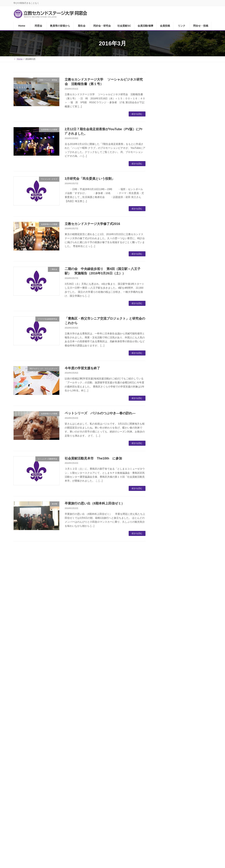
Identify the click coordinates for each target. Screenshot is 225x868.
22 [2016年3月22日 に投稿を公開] (168, 680)
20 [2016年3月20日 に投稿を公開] (208, 673)
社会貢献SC (109, 805)
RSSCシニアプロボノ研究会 (181, 396)
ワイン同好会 (172, 207)
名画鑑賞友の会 (173, 228)
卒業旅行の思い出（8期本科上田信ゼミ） (95, 503)
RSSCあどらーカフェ (177, 178)
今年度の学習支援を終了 (82, 368)
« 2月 (160, 695)
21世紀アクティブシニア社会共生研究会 (186, 373)
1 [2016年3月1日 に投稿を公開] (169, 657)
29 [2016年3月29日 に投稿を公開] (168, 688)
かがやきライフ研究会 (177, 328)
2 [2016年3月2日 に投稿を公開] (176, 657)
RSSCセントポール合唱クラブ (183, 249)
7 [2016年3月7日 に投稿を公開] (161, 665)
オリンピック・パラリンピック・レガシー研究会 (186, 319)
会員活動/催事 (129, 805)
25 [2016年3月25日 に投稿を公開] (192, 680)
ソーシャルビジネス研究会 (180, 364)
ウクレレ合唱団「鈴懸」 (179, 296)
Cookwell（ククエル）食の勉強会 (185, 264)
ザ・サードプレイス (176, 235)
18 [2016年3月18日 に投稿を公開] (192, 673)
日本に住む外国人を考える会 (182, 335)
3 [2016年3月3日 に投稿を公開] (184, 657)
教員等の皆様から (174, 150)
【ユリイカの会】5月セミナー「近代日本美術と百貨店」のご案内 (195, 558)
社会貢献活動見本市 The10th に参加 (93, 458)
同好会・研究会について (179, 171)
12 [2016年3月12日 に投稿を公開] (200, 665)
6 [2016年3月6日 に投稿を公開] (208, 657)
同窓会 (33, 805)
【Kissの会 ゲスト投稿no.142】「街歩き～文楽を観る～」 (194, 597)
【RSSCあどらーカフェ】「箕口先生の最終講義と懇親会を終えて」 (195, 538)
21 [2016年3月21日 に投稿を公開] (161, 680)
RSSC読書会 (171, 192)
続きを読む (137, 114)
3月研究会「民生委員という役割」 (90, 179)
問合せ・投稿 (179, 805)
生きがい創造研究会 (176, 382)
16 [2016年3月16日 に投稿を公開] (176, 673)
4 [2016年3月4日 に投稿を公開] (192, 657)
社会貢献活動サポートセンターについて (186, 287)
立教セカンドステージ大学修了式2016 (92, 224)
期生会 (71, 805)
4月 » (208, 695)
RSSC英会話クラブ (175, 214)
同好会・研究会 (89, 805)
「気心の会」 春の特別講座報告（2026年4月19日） (195, 442)
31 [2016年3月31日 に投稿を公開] (184, 688)
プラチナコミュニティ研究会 (182, 303)
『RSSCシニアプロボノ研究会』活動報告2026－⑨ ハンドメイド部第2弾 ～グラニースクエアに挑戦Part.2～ (195, 484)
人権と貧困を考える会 (177, 342)
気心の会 (169, 257)
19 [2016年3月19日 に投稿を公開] (200, 673)
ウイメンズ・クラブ (176, 185)
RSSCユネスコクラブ (177, 389)
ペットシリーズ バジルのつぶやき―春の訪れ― (102, 413)
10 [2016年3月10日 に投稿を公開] (184, 665)
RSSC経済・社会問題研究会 (181, 310)
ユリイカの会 (172, 242)
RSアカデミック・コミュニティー (185, 350)
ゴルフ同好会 (172, 199)
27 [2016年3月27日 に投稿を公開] (208, 680)
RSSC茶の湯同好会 (175, 221)
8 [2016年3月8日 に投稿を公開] (169, 665)
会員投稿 (147, 805)
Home (20, 805)
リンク (162, 805)
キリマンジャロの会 (176, 357)
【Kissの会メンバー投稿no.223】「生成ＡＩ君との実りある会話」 (194, 422)
